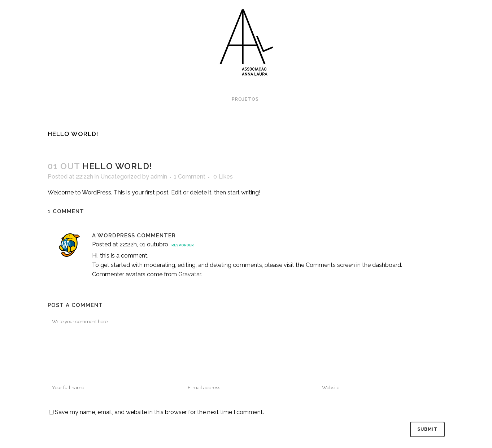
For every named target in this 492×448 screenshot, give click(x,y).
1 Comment (190, 177)
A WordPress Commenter (134, 236)
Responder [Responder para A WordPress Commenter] (183, 245)
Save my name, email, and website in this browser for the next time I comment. (159, 412)
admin (159, 177)
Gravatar (190, 274)
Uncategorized (121, 177)
